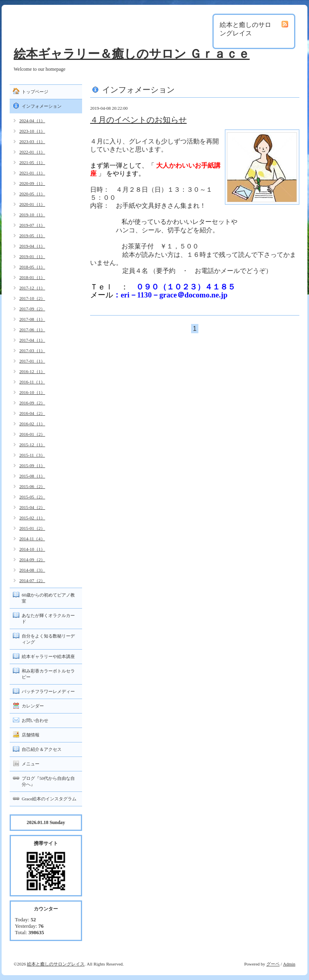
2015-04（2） (32, 507)
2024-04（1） (32, 121)
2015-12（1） (32, 445)
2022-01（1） (32, 152)
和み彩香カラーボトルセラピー (48, 674)
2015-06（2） (32, 486)
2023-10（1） (32, 131)
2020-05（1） (32, 194)
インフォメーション (42, 106)
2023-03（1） (32, 141)
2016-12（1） (32, 371)
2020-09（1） (32, 183)
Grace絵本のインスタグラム (49, 799)
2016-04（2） (32, 413)
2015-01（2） (32, 528)
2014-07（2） (32, 580)
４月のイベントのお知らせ (138, 120)
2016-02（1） (32, 424)
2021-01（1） (32, 173)
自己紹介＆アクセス (42, 749)
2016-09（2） (32, 403)
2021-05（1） (32, 162)
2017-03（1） (32, 351)
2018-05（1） (32, 267)
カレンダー (33, 706)
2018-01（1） (32, 277)
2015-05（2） (32, 497)
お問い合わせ (35, 720)
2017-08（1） (32, 319)
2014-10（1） (32, 549)
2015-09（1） (32, 465)
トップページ (35, 92)
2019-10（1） (32, 215)
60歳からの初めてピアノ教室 (48, 598)
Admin (289, 964)
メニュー (31, 764)
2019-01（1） (32, 256)
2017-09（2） (32, 309)
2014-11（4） (32, 539)
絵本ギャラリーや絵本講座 (48, 656)
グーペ (273, 964)
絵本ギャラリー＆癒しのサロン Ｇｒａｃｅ (132, 54)
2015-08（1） (32, 476)
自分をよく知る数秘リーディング (48, 639)
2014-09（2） (32, 560)
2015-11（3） (32, 455)
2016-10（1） (32, 392)
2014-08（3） (32, 570)
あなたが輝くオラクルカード (48, 618)
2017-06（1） (32, 330)
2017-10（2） (32, 298)
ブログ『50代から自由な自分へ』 (48, 781)
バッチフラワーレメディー (48, 691)
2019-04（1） (32, 246)
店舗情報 (31, 735)
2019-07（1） (32, 225)
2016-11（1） (32, 382)
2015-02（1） (32, 518)
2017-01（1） (32, 361)
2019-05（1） (32, 236)
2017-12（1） (32, 288)
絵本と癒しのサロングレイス (56, 964)
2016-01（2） (32, 434)
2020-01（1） (32, 204)
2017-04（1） (32, 340)
